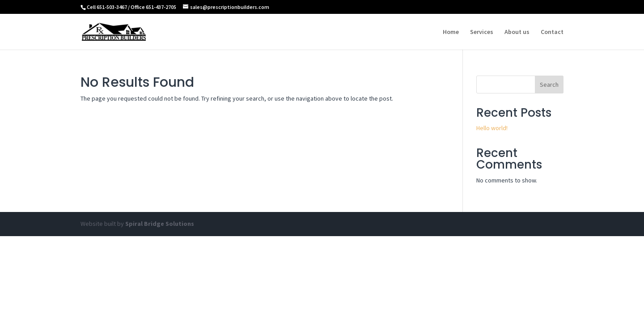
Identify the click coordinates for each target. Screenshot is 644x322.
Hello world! (492, 128)
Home (451, 32)
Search (549, 85)
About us (517, 32)
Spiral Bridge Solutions (160, 224)
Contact (552, 32)
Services (482, 32)
